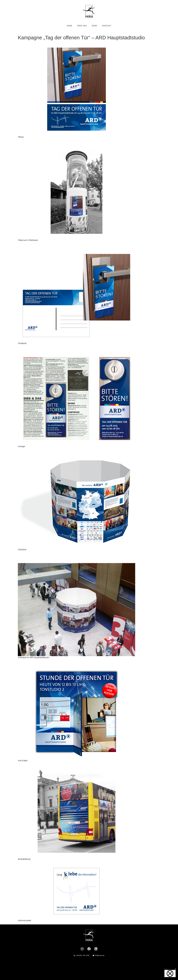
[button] (170, 973)
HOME (70, 26)
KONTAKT (107, 26)
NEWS (95, 26)
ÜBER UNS (82, 26)
